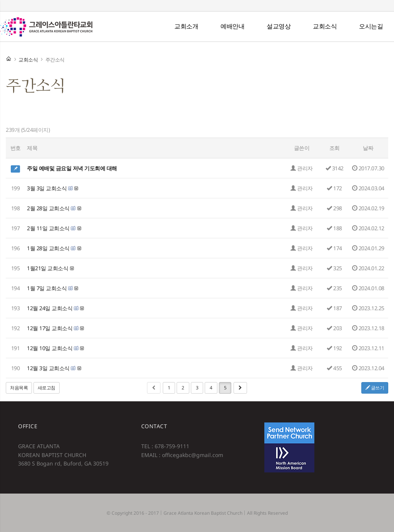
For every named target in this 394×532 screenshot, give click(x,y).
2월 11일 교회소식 (48, 228)
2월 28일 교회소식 (48, 208)
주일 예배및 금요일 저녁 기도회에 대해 (72, 168)
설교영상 (279, 26)
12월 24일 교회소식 (50, 308)
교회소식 (325, 26)
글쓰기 (375, 388)
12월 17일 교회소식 (50, 328)
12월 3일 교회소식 (48, 368)
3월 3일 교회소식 (47, 188)
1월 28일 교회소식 (48, 248)
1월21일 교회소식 (48, 268)
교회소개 (186, 26)
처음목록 (19, 388)
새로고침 (47, 388)
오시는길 (371, 26)
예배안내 (232, 26)
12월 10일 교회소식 (50, 348)
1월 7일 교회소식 (47, 288)
